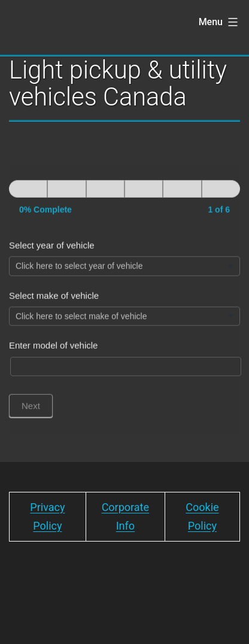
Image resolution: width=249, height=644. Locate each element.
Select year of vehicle (52, 251)
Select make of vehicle (54, 300)
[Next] (66, 194)
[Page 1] (28, 194)
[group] (124, 204)
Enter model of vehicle (53, 351)
